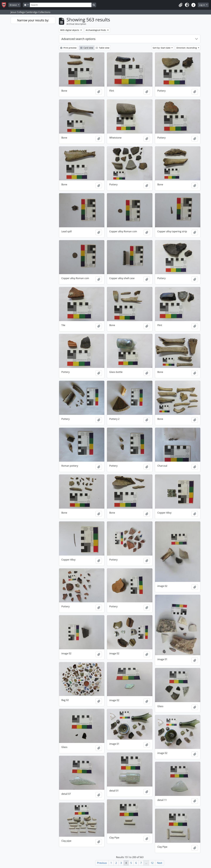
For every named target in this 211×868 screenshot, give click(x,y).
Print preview (68, 48)
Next (160, 863)
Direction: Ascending (187, 48)
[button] (181, 5)
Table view (102, 48)
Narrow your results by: (33, 20)
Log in (202, 5)
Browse (14, 5)
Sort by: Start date (162, 48)
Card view (87, 48)
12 (152, 863)
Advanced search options (78, 39)
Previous (102, 863)
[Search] (61, 5)
